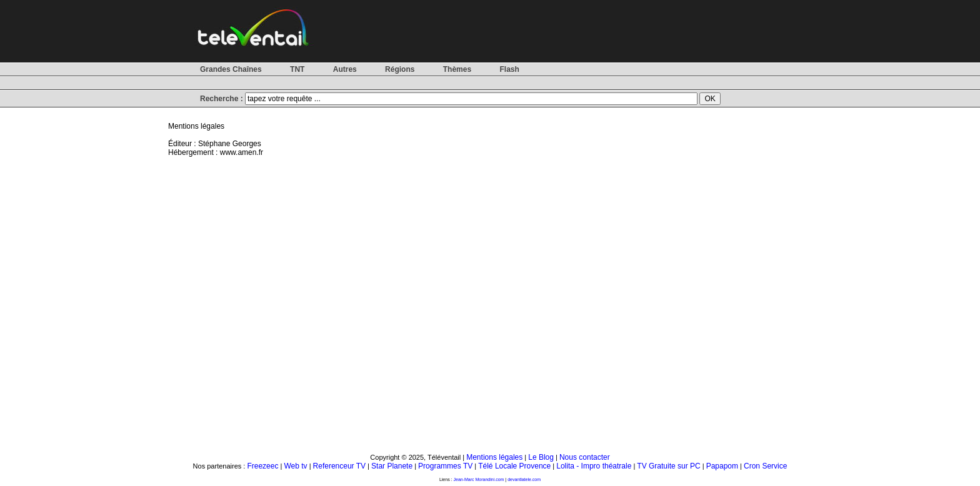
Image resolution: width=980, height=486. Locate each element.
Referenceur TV (340, 466)
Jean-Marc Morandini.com (479, 479)
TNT (297, 69)
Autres (345, 69)
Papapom (722, 466)
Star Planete (392, 466)
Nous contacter (585, 457)
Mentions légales (494, 457)
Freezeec (262, 466)
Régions (400, 69)
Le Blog (541, 457)
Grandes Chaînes (231, 69)
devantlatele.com (524, 479)
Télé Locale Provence (514, 466)
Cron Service (765, 466)
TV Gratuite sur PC (668, 466)
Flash (509, 69)
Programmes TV (445, 466)
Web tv (295, 466)
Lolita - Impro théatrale (594, 466)
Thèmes (457, 69)
